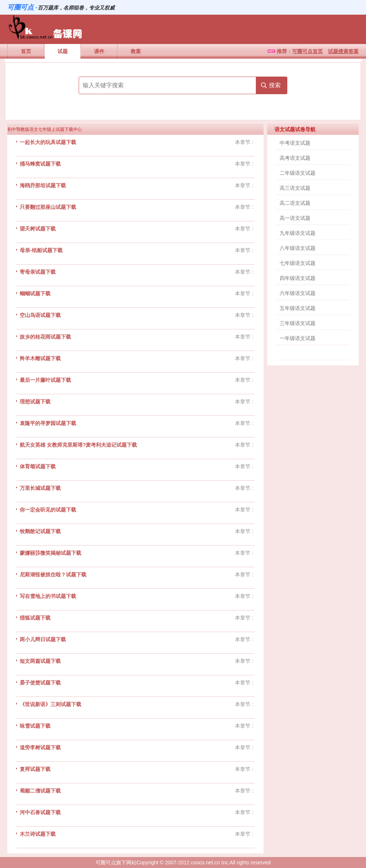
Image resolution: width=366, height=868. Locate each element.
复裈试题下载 (35, 769)
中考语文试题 (295, 143)
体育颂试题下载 (38, 466)
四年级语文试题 (298, 278)
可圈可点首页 (307, 51)
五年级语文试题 (298, 308)
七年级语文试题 (298, 263)
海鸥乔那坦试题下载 (43, 185)
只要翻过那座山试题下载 (48, 207)
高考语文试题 (295, 158)
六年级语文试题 (298, 293)
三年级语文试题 (298, 323)
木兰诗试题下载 (38, 834)
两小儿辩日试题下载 (43, 639)
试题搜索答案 (343, 51)
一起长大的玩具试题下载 (48, 142)
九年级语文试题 (298, 233)
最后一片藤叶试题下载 (45, 380)
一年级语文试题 (298, 338)
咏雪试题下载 (35, 726)
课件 (99, 51)
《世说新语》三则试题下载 (51, 704)
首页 (26, 51)
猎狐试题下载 (35, 618)
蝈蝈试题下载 (35, 293)
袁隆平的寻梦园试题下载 (48, 423)
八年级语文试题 (298, 248)
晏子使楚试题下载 (40, 683)
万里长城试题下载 (40, 488)
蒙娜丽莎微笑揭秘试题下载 (51, 553)
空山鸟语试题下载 (40, 315)
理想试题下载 (35, 402)
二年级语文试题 (298, 173)
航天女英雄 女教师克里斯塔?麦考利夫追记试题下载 (78, 445)
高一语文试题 (295, 218)
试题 (63, 51)
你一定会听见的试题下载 (48, 510)
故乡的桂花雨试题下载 (45, 337)
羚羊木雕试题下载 (40, 358)
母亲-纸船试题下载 (41, 250)
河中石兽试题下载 (40, 812)
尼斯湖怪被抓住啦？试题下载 (53, 575)
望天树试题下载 (38, 229)
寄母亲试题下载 (38, 272)
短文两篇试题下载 (40, 661)
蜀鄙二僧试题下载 (40, 791)
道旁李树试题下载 (40, 747)
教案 (136, 51)
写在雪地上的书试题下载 (48, 596)
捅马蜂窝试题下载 (40, 164)
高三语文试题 (295, 188)
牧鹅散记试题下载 (40, 531)
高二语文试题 (295, 203)
